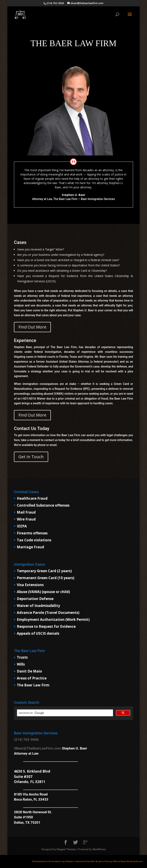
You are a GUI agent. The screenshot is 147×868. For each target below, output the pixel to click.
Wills (21, 664)
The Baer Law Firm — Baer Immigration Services (84, 199)
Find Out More (32, 327)
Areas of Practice (32, 678)
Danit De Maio (29, 671)
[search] (65, 713)
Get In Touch (31, 457)
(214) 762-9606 (26, 740)
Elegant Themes (66, 849)
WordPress (99, 849)
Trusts (22, 657)
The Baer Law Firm (33, 685)
